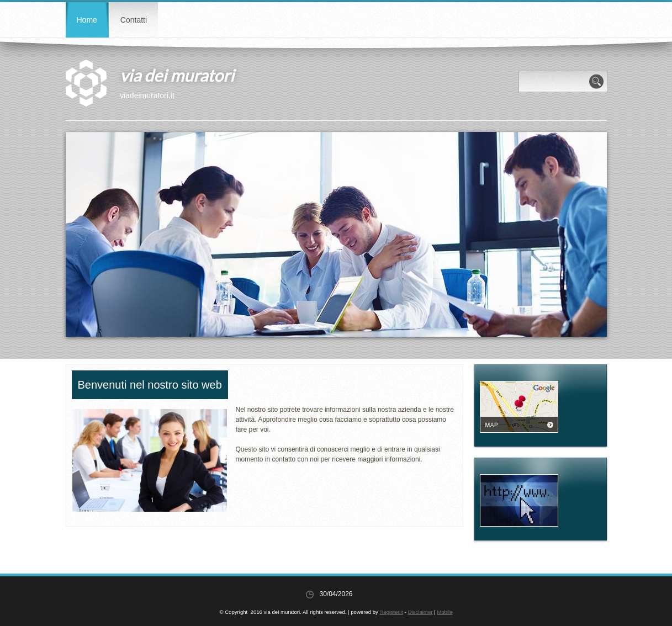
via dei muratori (177, 75)
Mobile (445, 612)
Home (87, 20)
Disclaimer (420, 612)
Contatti (134, 20)
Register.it (391, 612)
